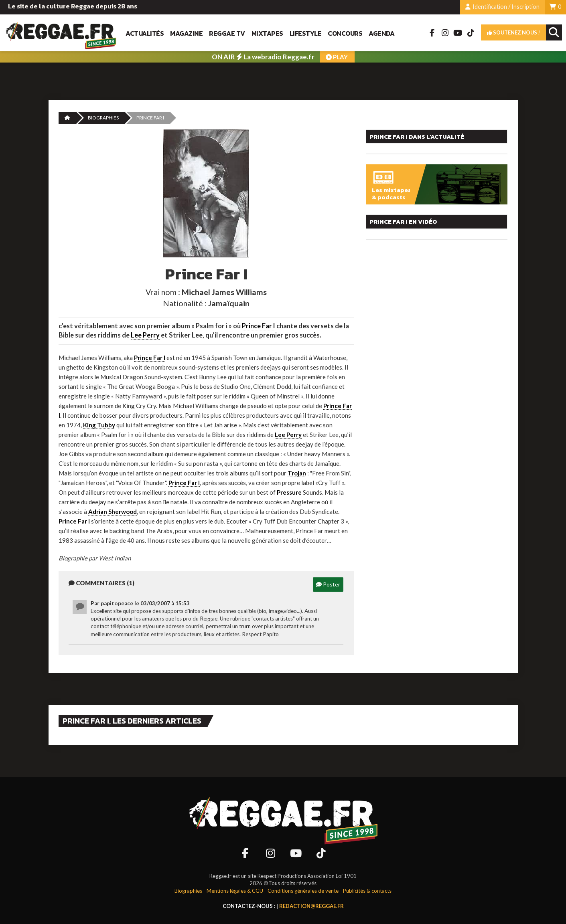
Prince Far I (259, 326)
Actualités (145, 33)
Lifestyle (306, 33)
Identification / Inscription (502, 7)
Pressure (289, 492)
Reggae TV (227, 33)
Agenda (381, 33)
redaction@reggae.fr (311, 906)
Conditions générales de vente (303, 891)
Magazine (186, 33)
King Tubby (99, 425)
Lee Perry (145, 335)
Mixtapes (267, 33)
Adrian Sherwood (113, 512)
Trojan (297, 473)
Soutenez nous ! (513, 32)
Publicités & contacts (367, 891)
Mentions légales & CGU (235, 891)
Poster (328, 584)
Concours (345, 33)
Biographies (103, 118)
